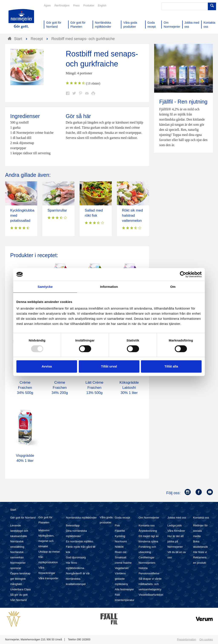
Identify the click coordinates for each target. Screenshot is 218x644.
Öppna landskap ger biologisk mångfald (20, 579)
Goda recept (122, 518)
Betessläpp (73, 525)
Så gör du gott (19, 595)
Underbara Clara (20, 589)
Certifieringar (146, 557)
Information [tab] (109, 287)
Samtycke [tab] (45, 287)
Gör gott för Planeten (45, 520)
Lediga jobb (174, 525)
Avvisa (47, 366)
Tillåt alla (171, 366)
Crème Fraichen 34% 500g (25, 388)
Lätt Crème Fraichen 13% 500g (94, 388)
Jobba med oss (177, 518)
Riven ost (120, 552)
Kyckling (120, 536)
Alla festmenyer (124, 589)
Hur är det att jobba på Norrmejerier (175, 541)
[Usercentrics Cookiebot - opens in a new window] (183, 274)
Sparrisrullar (57, 210)
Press (76, 6)
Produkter (89, 6)
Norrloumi (121, 541)
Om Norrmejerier (149, 518)
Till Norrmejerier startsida (21, 19)
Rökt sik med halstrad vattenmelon (132, 215)
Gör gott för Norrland (23, 518)
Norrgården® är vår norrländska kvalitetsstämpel (78, 579)
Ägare (47, 6)
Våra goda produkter (106, 520)
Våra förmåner (176, 531)
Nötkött (119, 547)
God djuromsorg (76, 557)
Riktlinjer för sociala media (200, 531)
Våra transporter (48, 578)
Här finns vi (200, 552)
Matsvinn (44, 530)
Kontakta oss (147, 525)
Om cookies (206, 640)
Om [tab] (173, 287)
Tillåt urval (109, 366)
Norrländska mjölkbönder (81, 518)
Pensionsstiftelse (149, 573)
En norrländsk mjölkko (80, 541)
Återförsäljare (62, 6)
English (102, 6)
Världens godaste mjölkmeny (121, 579)
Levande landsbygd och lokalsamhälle (19, 531)
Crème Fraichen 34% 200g (60, 388)
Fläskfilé (120, 531)
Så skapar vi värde (150, 579)
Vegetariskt (122, 568)
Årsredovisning (148, 531)
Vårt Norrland (18, 600)
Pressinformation (186, 640)
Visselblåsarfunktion (151, 595)
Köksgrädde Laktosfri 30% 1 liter (129, 388)
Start (13, 510)
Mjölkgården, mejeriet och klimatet (46, 541)
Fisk (117, 525)
